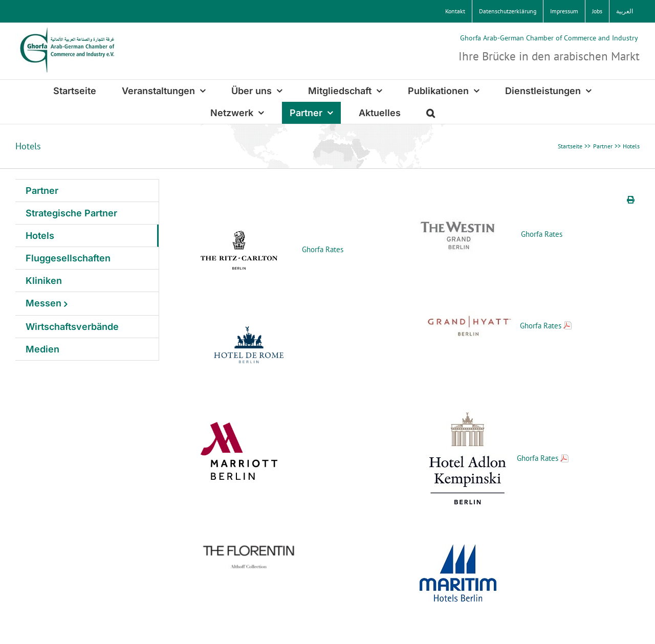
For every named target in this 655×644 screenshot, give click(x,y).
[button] (431, 113)
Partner (42, 191)
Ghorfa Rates (323, 249)
